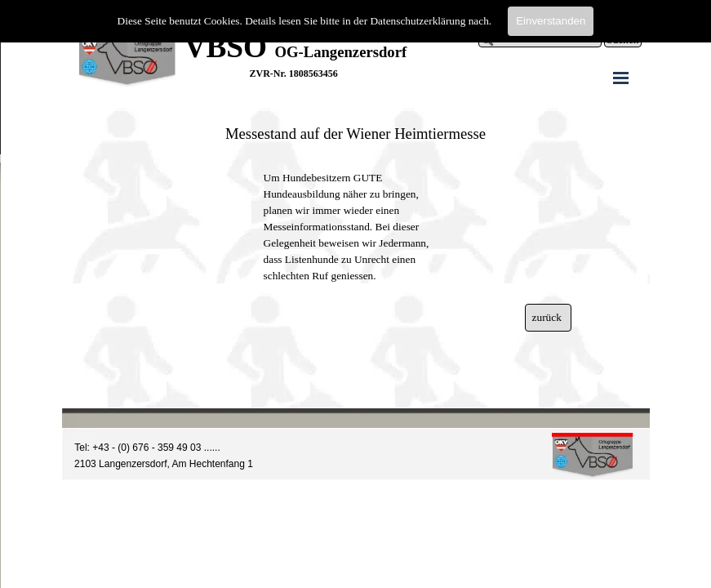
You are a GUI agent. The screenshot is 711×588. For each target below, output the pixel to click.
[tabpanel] (413, 47)
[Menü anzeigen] (621, 78)
